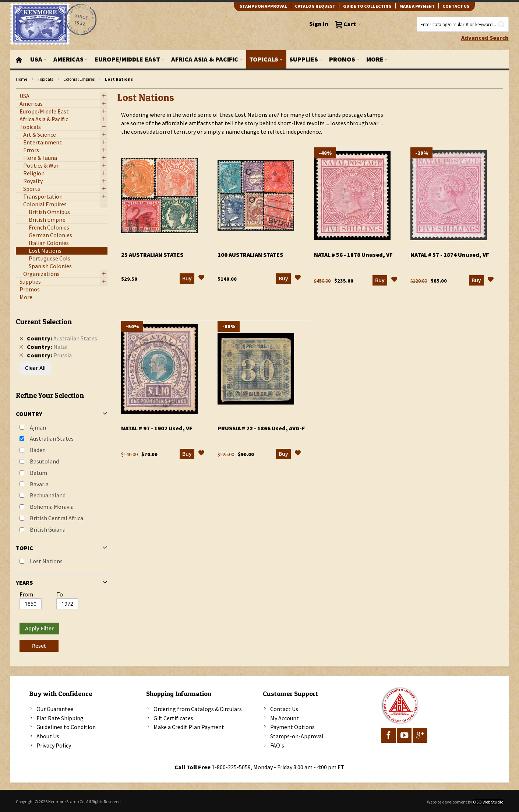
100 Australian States (250, 255)
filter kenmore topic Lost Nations (20, 89)
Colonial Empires (79, 79)
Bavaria (39, 484)
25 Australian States (152, 255)
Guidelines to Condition (66, 727)
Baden (38, 450)
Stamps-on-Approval (297, 736)
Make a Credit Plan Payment (189, 727)
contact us (456, 6)
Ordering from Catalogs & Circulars (198, 709)
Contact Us (284, 709)
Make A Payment (417, 6)
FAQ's (277, 745)
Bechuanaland (48, 495)
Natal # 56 (353, 255)
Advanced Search (485, 38)
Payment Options (292, 727)
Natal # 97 (157, 428)
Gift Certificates (173, 718)
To (60, 594)
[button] (201, 279)
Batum (38, 473)
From (26, 594)
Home (22, 79)
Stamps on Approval (263, 6)
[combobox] (463, 24)
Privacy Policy (54, 745)
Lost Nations (46, 561)
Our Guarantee (55, 709)
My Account (285, 718)
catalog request (315, 6)
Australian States (52, 438)
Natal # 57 (450, 255)
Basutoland (44, 461)
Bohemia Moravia (52, 507)
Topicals (45, 79)
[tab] (62, 482)
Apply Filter (39, 628)
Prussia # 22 (261, 428)
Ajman (38, 427)
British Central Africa (57, 518)
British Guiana (48, 529)
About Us (48, 736)
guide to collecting (367, 6)
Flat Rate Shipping (60, 718)
